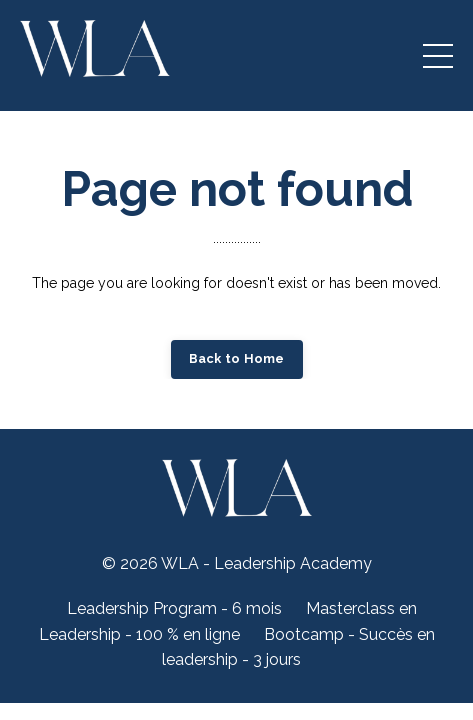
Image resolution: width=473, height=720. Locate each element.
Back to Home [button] (237, 358)
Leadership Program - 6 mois (174, 608)
